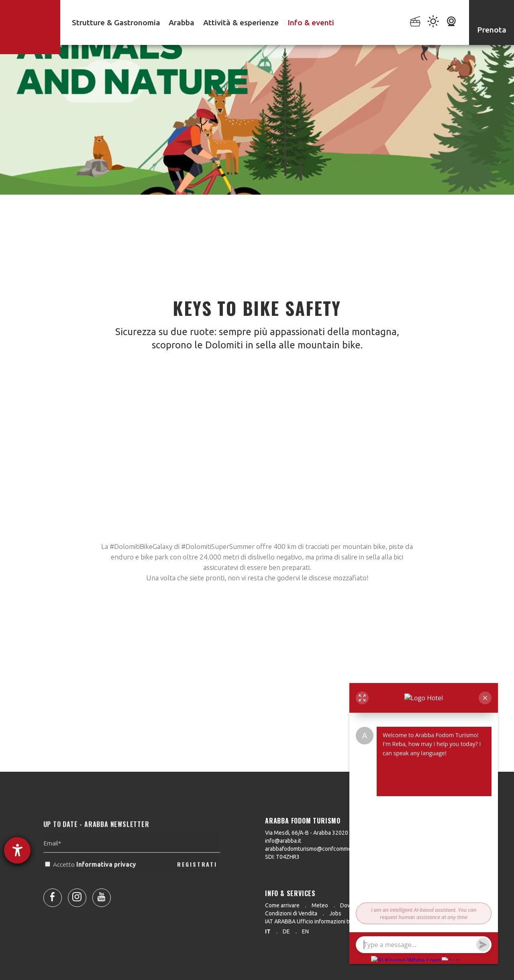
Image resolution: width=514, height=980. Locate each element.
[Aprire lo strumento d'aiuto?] (17, 850)
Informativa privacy (107, 878)
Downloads (354, 905)
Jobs (335, 913)
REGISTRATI (197, 877)
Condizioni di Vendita (291, 913)
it (268, 931)
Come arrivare (282, 905)
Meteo (320, 905)
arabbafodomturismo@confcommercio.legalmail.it (327, 849)
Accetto (91, 878)
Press (388, 905)
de (286, 931)
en (305, 931)
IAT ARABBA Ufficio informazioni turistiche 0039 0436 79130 (340, 921)
